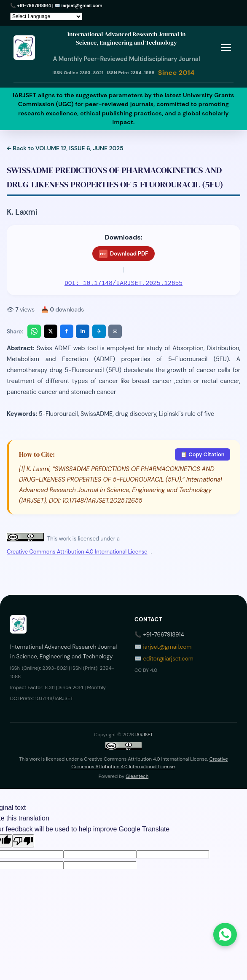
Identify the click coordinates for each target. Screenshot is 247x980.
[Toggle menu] (226, 47)
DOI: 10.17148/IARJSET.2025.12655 (123, 283)
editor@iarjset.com (168, 659)
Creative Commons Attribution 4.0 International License (77, 552)
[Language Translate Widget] (46, 16)
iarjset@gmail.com (82, 5)
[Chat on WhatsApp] (225, 935)
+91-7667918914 (34, 5)
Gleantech (137, 776)
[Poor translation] (23, 841)
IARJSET (144, 735)
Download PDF (124, 254)
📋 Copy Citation (202, 454)
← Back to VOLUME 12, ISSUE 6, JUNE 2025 (65, 148)
